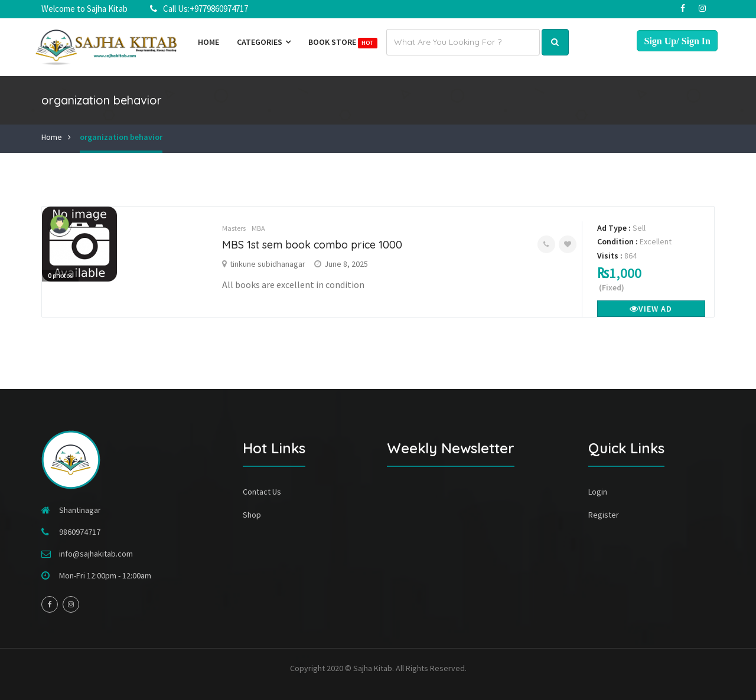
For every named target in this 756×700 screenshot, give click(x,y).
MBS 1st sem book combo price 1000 (312, 245)
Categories (264, 42)
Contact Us (262, 492)
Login (598, 492)
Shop (252, 515)
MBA (258, 228)
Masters (234, 228)
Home (208, 42)
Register (604, 515)
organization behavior (121, 137)
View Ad (651, 309)
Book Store (343, 42)
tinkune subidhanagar (268, 264)
